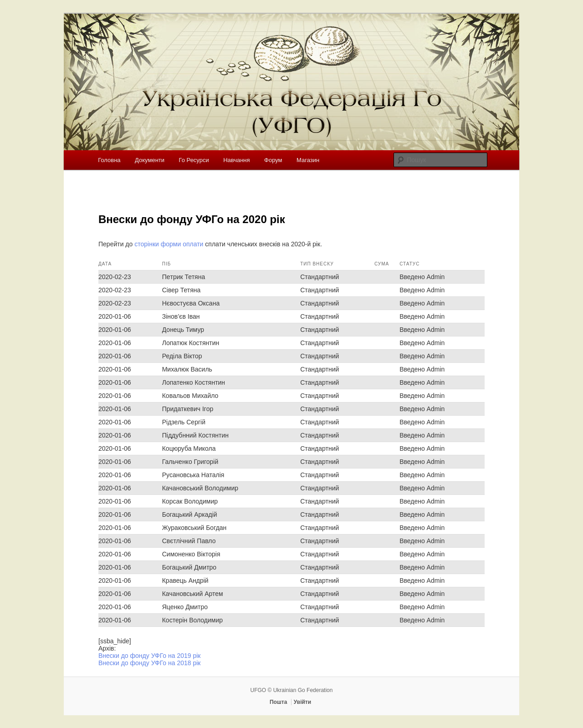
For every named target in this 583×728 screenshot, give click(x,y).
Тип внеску (317, 264)
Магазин (308, 160)
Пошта (279, 702)
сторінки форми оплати (169, 244)
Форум (273, 160)
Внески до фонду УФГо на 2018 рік (150, 663)
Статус (409, 264)
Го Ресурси (194, 160)
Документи (150, 160)
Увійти (302, 702)
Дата (105, 264)
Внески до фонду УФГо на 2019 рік (150, 656)
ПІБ (167, 264)
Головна (109, 160)
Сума (382, 264)
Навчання (236, 160)
